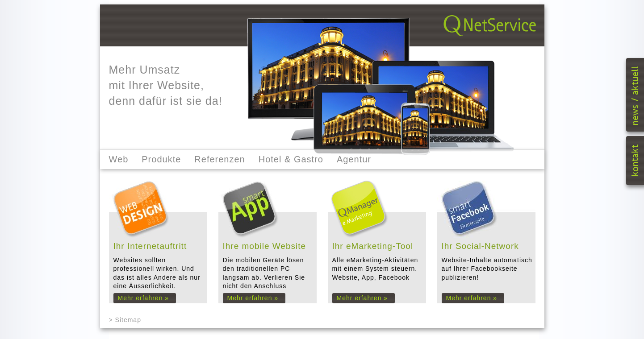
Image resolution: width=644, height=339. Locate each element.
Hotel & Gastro (291, 159)
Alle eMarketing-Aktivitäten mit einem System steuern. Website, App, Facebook (379, 272)
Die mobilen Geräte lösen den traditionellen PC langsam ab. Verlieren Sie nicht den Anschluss (270, 272)
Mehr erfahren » (144, 298)
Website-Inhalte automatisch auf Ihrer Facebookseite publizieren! (489, 272)
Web (119, 159)
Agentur (354, 159)
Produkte (161, 159)
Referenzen (220, 159)
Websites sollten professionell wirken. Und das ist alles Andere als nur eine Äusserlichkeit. (160, 272)
